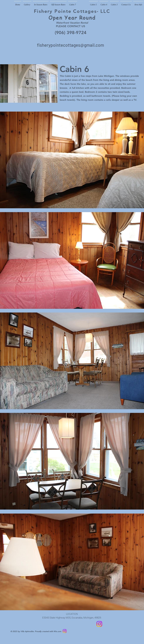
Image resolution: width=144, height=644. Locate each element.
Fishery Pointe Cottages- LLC (72, 11)
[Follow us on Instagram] (99, 624)
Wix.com (57, 631)
